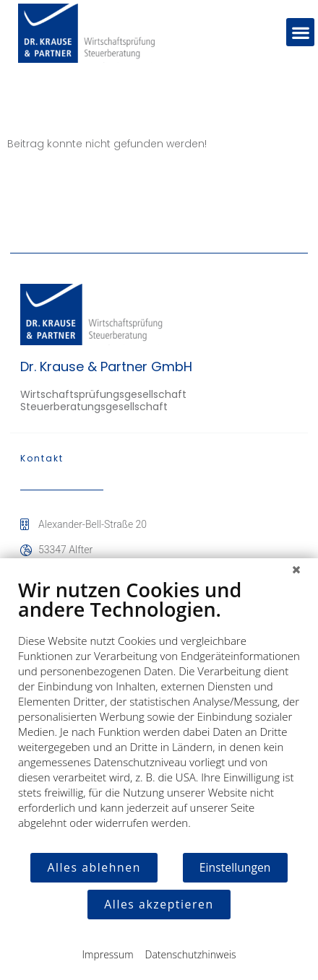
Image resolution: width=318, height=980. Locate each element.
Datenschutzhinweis (191, 954)
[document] (159, 715)
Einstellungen (235, 867)
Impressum (107, 954)
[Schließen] (296, 569)
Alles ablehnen (94, 867)
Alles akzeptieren (159, 904)
